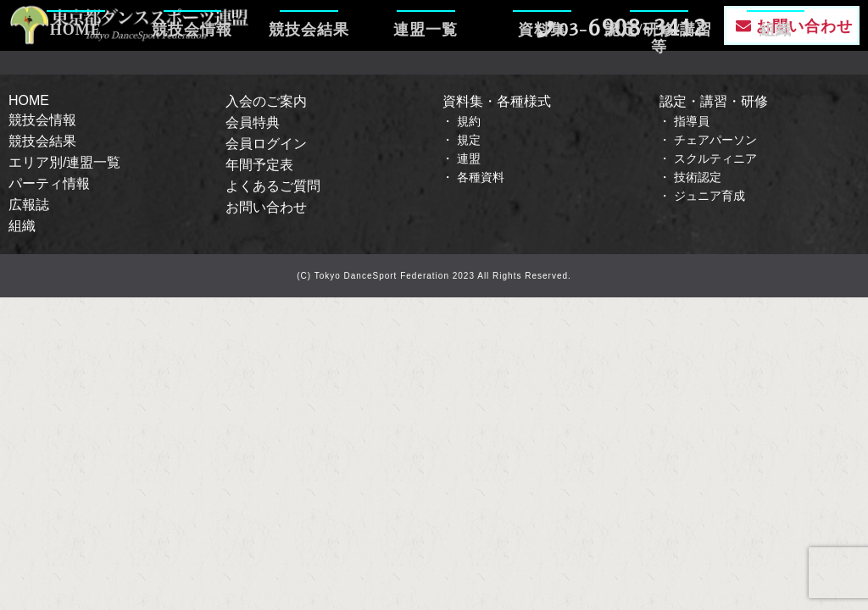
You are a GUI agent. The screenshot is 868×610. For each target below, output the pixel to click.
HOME (76, 80)
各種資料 (481, 177)
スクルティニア (715, 158)
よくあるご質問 (273, 186)
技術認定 (698, 177)
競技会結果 (309, 80)
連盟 (469, 158)
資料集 (542, 80)
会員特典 (253, 122)
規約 (469, 121)
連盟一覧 (426, 80)
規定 (469, 140)
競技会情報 (192, 80)
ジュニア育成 (709, 196)
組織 (776, 80)
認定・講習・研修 (714, 101)
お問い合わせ (266, 207)
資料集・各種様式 (497, 101)
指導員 (692, 121)
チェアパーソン (715, 140)
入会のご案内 (266, 101)
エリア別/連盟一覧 (64, 162)
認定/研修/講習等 (659, 80)
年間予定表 (259, 165)
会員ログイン (266, 144)
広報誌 (29, 205)
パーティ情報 (49, 183)
